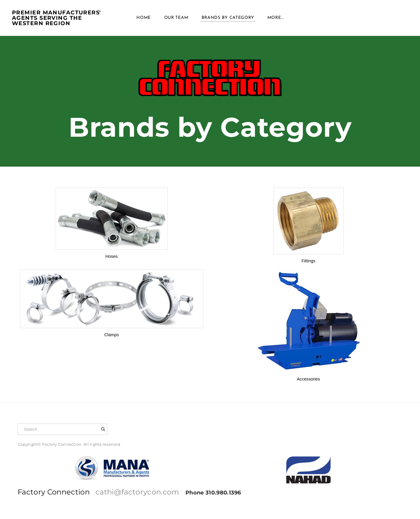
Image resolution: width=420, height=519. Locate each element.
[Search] (63, 429)
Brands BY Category (228, 18)
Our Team (176, 18)
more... (276, 18)
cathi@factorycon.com (137, 492)
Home (144, 18)
